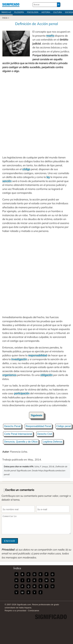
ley (48, 177)
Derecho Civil (45, 434)
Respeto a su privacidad (15, 611)
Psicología (33, 12)
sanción (7, 181)
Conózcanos (33, 611)
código (26, 169)
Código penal (64, 426)
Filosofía (19, 12)
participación (22, 393)
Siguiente (36, 415)
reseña (50, 36)
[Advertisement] (36, 114)
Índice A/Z (6, 12)
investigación (19, 359)
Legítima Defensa (53, 442)
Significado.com (11, 5)
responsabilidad (38, 355)
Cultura (58, 12)
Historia (46, 12)
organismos (9, 375)
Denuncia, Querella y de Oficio (21, 442)
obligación (46, 375)
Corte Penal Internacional (18, 434)
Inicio (5, 18)
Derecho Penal (12, 426)
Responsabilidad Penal (38, 426)
